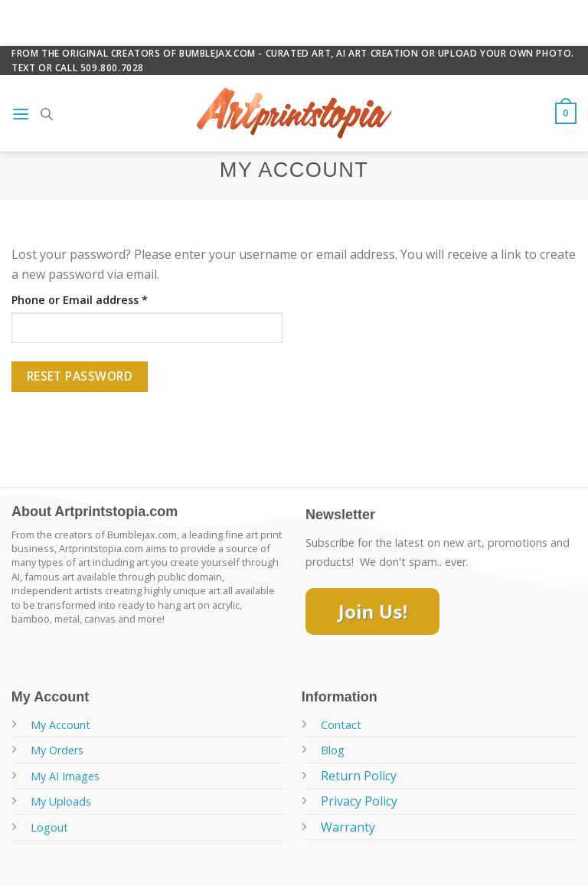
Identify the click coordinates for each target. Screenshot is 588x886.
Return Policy (359, 776)
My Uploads (61, 801)
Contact (341, 725)
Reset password (80, 376)
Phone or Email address (80, 300)
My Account (60, 725)
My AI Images (65, 776)
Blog (333, 750)
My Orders (57, 750)
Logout (49, 827)
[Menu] (21, 114)
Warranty (348, 827)
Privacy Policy (359, 801)
